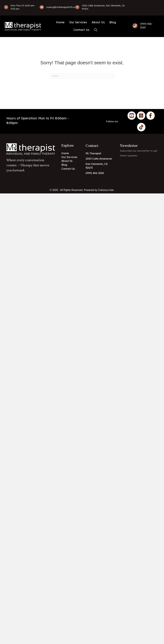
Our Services (78, 22)
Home (60, 22)
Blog (113, 22)
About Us (98, 22)
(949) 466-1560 (95, 173)
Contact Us (81, 30)
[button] (96, 30)
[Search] (82, 76)
